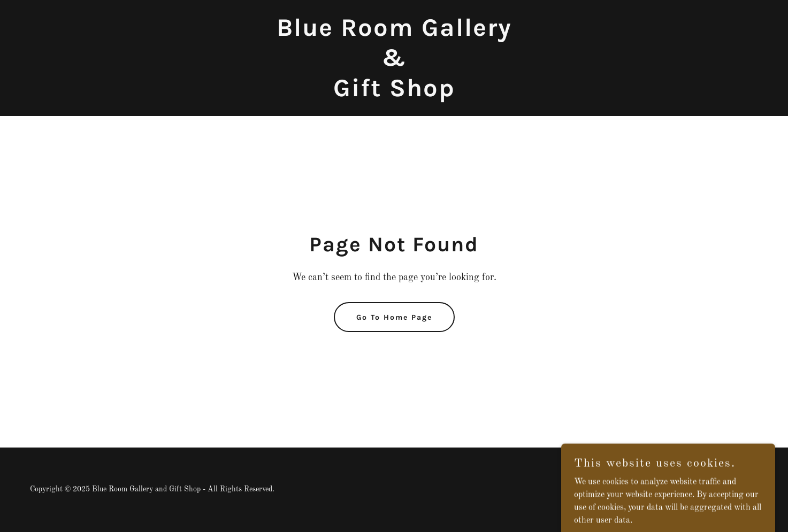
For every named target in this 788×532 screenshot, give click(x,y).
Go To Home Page (394, 317)
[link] (394, 94)
